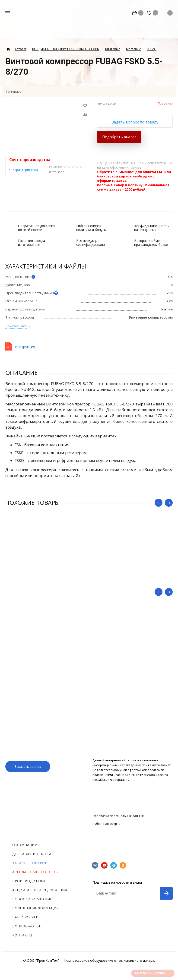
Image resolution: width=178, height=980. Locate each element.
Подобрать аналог (119, 137)
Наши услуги (25, 917)
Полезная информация (35, 908)
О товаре (15, 92)
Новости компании (33, 899)
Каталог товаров (30, 863)
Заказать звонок (28, 767)
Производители (29, 881)
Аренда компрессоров (35, 872)
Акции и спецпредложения (40, 890)
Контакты (22, 935)
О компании (25, 845)
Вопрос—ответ (28, 926)
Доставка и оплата (32, 854)
